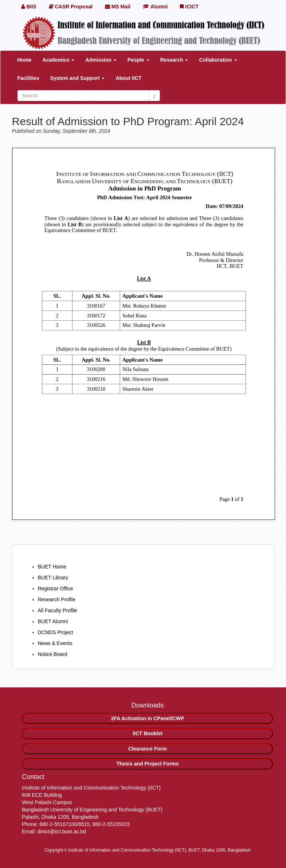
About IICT (128, 78)
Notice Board (53, 654)
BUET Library (53, 578)
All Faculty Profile (58, 610)
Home (25, 60)
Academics (58, 60)
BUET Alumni (53, 621)
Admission (101, 60)
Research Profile (57, 599)
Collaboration (218, 60)
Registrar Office (56, 589)
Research (174, 60)
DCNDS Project (56, 632)
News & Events (55, 643)
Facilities (28, 78)
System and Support (77, 78)
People (138, 60)
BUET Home (52, 567)
